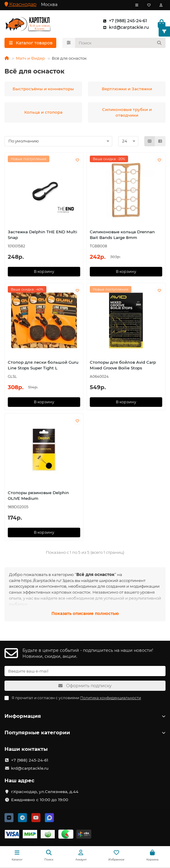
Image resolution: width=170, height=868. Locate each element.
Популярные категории (85, 732)
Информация (85, 716)
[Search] (120, 43)
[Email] (85, 671)
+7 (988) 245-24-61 (124, 21)
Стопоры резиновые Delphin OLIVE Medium (38, 495)
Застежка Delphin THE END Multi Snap (42, 235)
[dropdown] (137, 5)
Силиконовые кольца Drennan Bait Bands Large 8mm (122, 235)
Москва (49, 4)
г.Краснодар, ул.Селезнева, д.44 (45, 792)
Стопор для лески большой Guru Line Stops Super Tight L (43, 365)
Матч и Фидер (30, 58)
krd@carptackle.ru (125, 27)
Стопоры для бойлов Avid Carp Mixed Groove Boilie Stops (123, 365)
